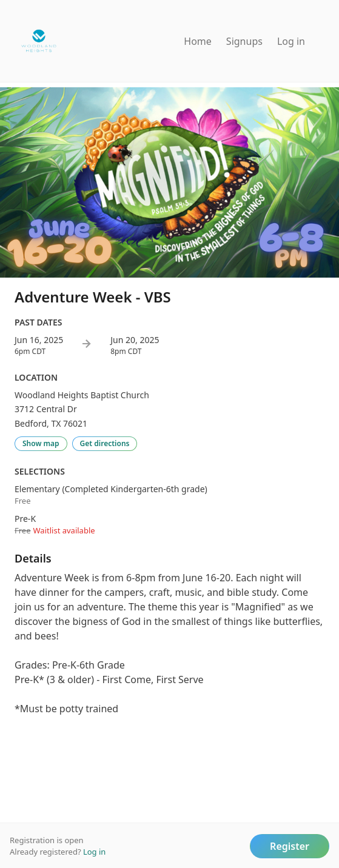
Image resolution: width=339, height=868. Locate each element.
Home (198, 41)
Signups (244, 41)
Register (290, 846)
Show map (41, 443)
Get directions (105, 443)
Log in (291, 41)
